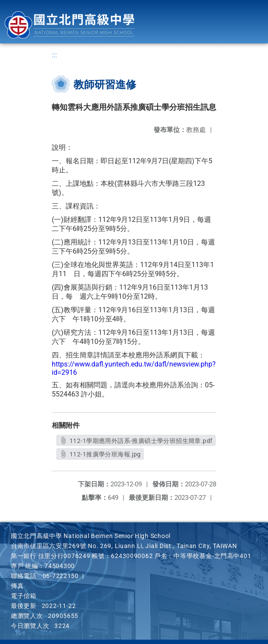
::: (54, 55)
